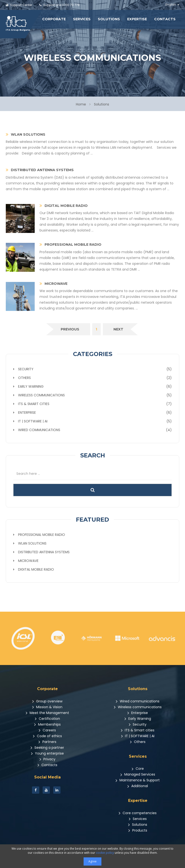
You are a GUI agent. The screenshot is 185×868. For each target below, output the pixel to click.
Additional (138, 786)
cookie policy (105, 853)
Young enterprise (47, 753)
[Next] (118, 329)
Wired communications (138, 701)
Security (138, 724)
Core (138, 769)
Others (138, 742)
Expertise (137, 19)
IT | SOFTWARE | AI (138, 736)
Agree (92, 861)
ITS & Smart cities (138, 730)
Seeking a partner (47, 748)
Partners (47, 742)
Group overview (47, 701)
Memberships (47, 724)
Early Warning (138, 719)
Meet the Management (47, 713)
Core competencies (138, 813)
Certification (47, 719)
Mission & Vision (47, 707)
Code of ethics (47, 736)
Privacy (47, 759)
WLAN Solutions (32, 543)
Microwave (28, 561)
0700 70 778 (59, 5)
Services (82, 19)
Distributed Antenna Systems (44, 552)
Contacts (165, 19)
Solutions (109, 19)
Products (138, 830)
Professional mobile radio (42, 535)
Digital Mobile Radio (36, 569)
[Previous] (70, 329)
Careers (47, 730)
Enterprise (138, 713)
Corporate (54, 19)
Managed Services (138, 774)
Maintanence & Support (138, 780)
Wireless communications (138, 707)
